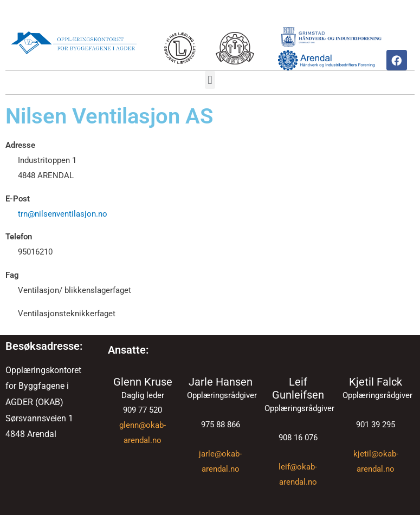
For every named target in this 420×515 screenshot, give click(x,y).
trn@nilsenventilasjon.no (63, 214)
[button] (210, 80)
